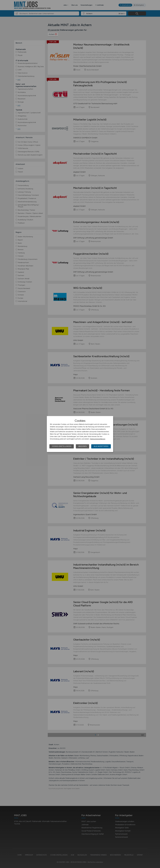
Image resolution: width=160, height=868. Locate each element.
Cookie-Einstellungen (62, 446)
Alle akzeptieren (101, 446)
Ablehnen (82, 446)
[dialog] (80, 434)
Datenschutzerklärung (98, 439)
